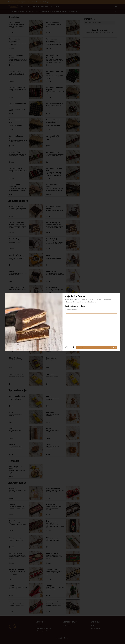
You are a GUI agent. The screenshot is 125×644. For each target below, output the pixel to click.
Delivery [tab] (52, 314)
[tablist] (62, 314)
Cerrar (63, 335)
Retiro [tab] (73, 314)
